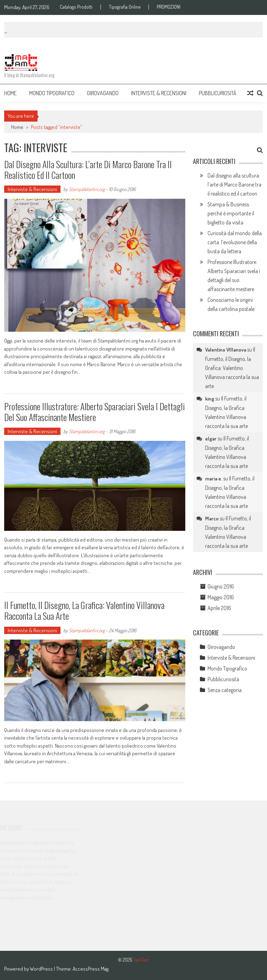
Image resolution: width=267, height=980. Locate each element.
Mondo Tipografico (52, 93)
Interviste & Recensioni (159, 93)
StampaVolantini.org (87, 189)
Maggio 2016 (221, 597)
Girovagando (103, 93)
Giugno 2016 (221, 586)
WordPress (42, 969)
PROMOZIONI (169, 7)
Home (10, 93)
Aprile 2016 (219, 608)
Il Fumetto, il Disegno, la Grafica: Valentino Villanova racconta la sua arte (84, 610)
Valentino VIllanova (226, 350)
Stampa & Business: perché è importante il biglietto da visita (231, 213)
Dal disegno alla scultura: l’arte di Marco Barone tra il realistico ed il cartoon (88, 170)
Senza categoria (225, 690)
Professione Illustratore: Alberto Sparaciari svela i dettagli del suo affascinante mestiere (95, 412)
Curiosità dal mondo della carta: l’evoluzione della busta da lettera (235, 242)
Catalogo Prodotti (76, 7)
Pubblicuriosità (218, 93)
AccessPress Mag (91, 969)
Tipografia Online (125, 7)
